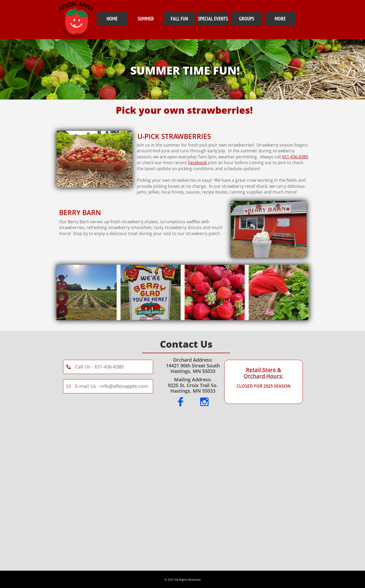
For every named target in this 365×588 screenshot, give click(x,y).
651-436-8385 (295, 157)
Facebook (197, 163)
